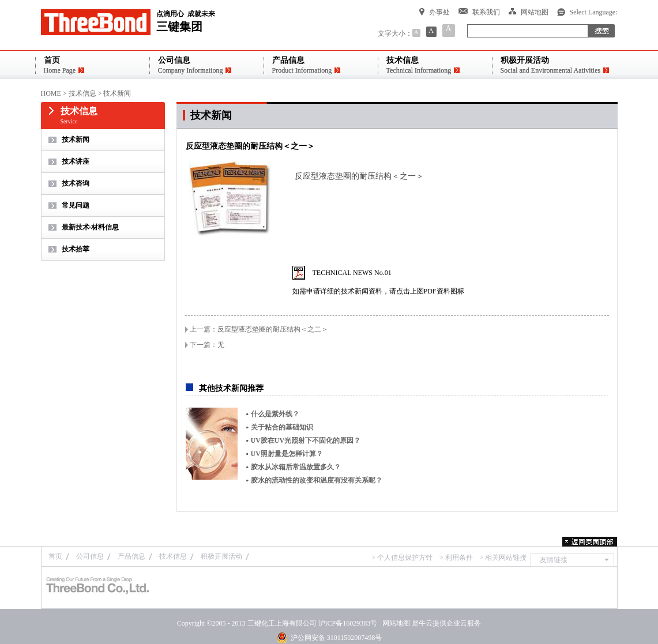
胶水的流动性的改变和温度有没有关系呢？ (317, 480)
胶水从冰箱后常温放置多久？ (296, 467)
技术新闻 (117, 93)
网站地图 (394, 623)
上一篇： (259, 329)
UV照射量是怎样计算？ (287, 454)
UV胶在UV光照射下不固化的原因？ (306, 440)
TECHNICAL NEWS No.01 (352, 273)
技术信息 (82, 93)
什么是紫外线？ (275, 414)
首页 (55, 556)
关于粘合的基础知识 (282, 427)
